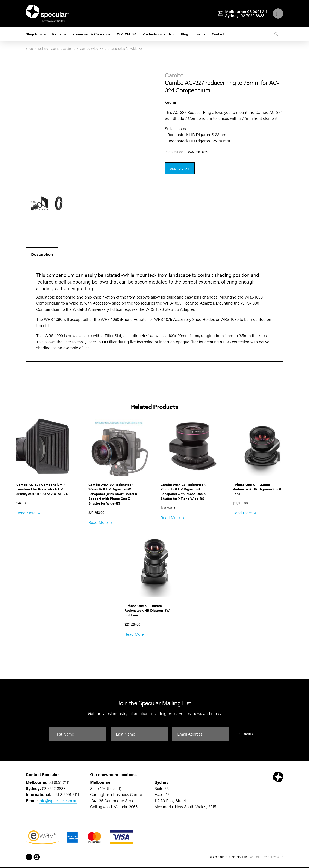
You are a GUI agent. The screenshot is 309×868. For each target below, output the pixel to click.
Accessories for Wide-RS (126, 48)
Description (42, 254)
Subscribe (247, 734)
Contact (218, 34)
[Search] (276, 34)
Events (200, 34)
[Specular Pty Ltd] (47, 14)
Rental (57, 34)
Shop (29, 48)
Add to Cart (180, 168)
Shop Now (34, 34)
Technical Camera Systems (56, 48)
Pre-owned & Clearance (91, 34)
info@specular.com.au (58, 801)
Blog (185, 34)
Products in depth (157, 34)
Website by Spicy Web (267, 857)
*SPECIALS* (126, 34)
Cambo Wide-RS (92, 48)
